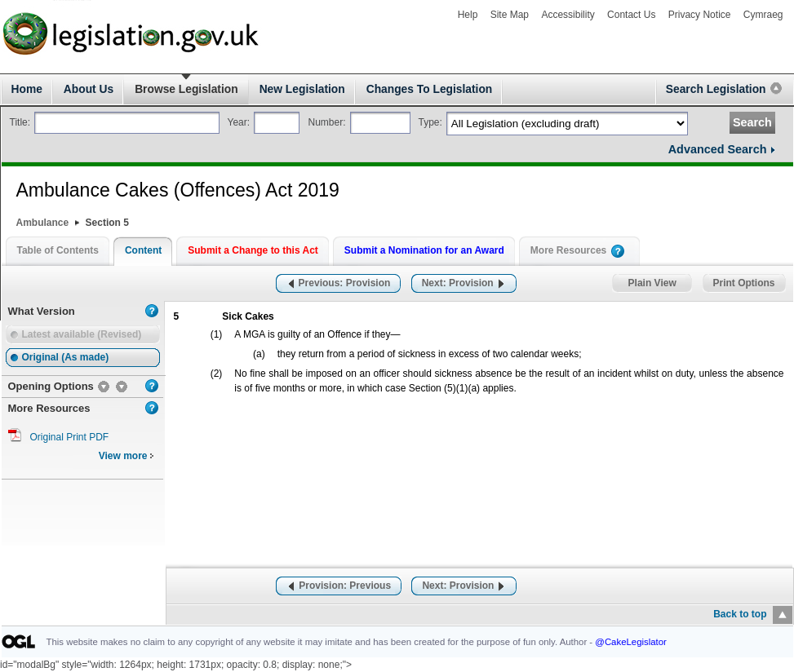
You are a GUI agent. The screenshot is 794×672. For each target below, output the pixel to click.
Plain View (652, 283)
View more (126, 456)
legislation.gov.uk (55, 9)
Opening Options (51, 386)
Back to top (740, 614)
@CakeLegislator (631, 642)
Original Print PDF (70, 437)
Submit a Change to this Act (253, 250)
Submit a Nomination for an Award (424, 250)
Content (143, 250)
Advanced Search (718, 149)
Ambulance (43, 223)
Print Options (744, 283)
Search (752, 122)
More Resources (568, 250)
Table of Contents (58, 250)
